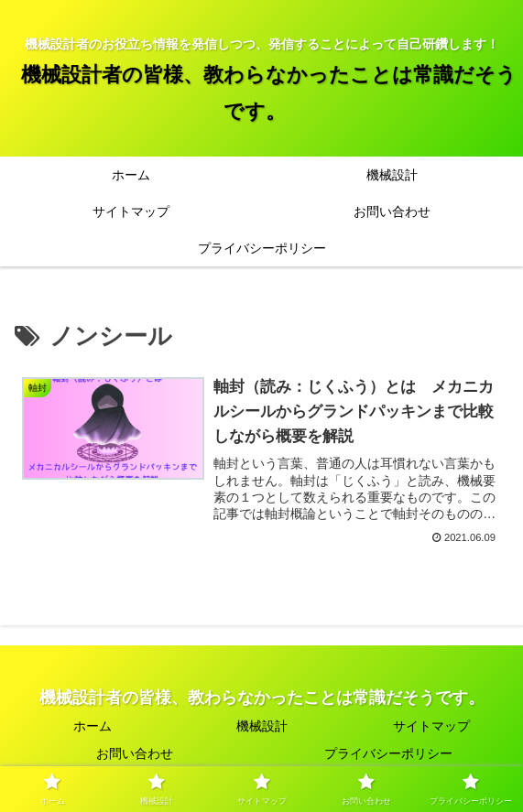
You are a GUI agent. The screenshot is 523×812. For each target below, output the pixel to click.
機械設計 (262, 726)
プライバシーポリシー (388, 753)
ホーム (93, 726)
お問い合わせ (135, 753)
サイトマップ (431, 726)
